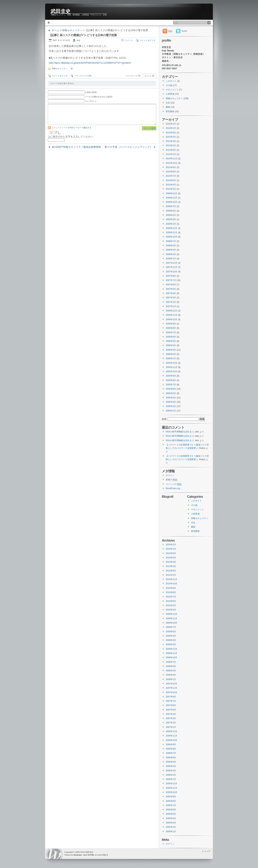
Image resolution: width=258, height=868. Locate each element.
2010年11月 (171, 159)
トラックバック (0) (133, 76)
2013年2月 (171, 146)
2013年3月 (171, 141)
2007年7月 (171, 280)
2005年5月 (171, 393)
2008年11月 (171, 232)
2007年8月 (171, 276)
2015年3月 (171, 137)
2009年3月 (171, 219)
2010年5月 (171, 180)
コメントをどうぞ (147, 40)
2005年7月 (171, 385)
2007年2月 (171, 302)
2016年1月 (171, 128)
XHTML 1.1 (93, 855)
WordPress (54, 854)
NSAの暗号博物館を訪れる (179, 432)
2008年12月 (171, 228)
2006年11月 (171, 315)
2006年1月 (171, 358)
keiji (78, 40)
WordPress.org (173, 488)
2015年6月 (171, 133)
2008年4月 (171, 250)
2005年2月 (171, 406)
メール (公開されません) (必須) (99, 97)
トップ (207, 851)
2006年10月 (171, 319)
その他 (169, 85)
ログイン (170, 475)
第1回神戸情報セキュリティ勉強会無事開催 (76, 147)
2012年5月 (171, 150)
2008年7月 (171, 241)
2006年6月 (171, 337)
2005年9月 (171, 376)
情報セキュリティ (72, 30)
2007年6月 (171, 285)
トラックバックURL (83, 76)
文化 (168, 103)
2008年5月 (171, 246)
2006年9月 (171, 324)
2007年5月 (171, 289)
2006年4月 (171, 345)
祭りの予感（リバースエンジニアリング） (128, 147)
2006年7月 (171, 333)
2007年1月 (171, 306)
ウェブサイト (91, 101)
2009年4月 (171, 215)
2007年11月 (171, 267)
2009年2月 (171, 224)
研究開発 (170, 111)
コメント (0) (149, 76)
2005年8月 (171, 380)
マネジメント (172, 90)
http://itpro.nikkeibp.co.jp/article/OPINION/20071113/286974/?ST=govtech (90, 63)
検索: (164, 419)
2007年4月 (171, 293)
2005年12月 (171, 363)
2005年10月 (171, 372)
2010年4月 (171, 185)
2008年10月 (171, 237)
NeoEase (78, 855)
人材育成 (170, 94)
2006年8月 (171, 328)
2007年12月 (171, 263)
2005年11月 (171, 367)
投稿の (171, 480)
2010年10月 (171, 163)
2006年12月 (171, 311)
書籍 (168, 107)
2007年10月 (171, 272)
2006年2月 (171, 354)
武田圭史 (61, 11)
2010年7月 (171, 176)
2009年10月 (171, 202)
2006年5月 (171, 341)
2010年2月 (171, 189)
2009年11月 (171, 198)
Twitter (184, 31)
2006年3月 (171, 350)
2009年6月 (171, 211)
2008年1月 (171, 259)
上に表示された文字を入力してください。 (72, 137)
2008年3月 (171, 254)
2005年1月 (171, 411)
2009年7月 (171, 206)
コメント (129, 40)
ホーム (49, 23)
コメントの (174, 484)
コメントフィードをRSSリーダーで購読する (72, 128)
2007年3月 (171, 298)
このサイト (171, 81)
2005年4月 (171, 398)
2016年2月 (171, 124)
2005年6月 (171, 389)
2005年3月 (171, 402)
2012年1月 (171, 154)
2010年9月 (171, 167)
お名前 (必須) (91, 92)
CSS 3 (105, 855)
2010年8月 (171, 172)
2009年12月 (171, 193)
